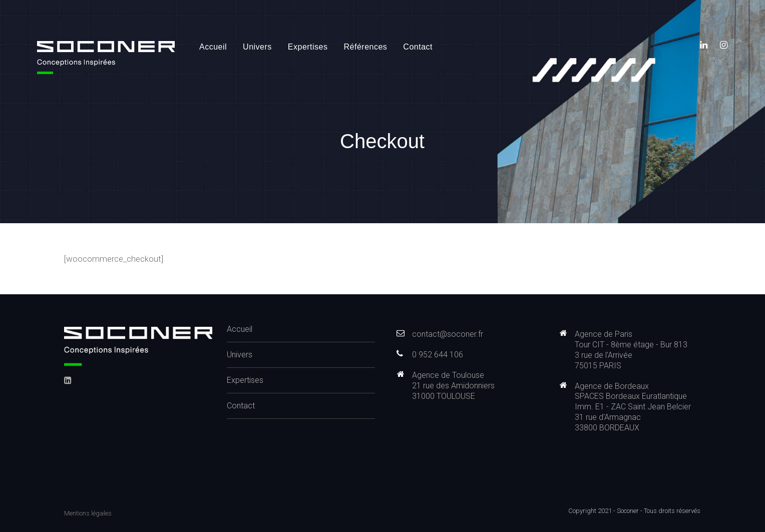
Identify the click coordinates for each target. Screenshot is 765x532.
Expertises (308, 47)
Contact (418, 47)
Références (366, 47)
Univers (257, 47)
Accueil (213, 47)
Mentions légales (88, 513)
